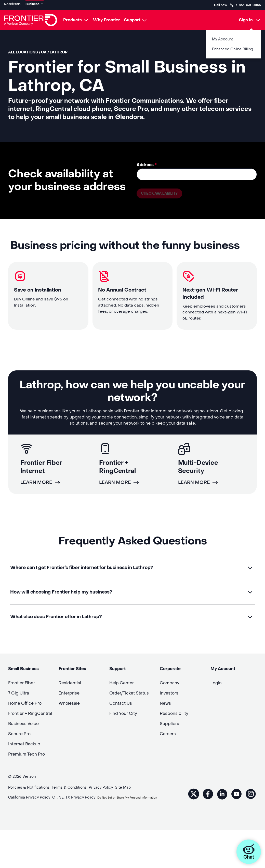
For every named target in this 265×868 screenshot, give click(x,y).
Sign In (246, 18)
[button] (132, 574)
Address (147, 163)
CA (44, 50)
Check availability (162, 193)
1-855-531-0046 (245, 4)
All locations (23, 50)
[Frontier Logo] (31, 18)
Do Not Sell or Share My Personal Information (48, 812)
